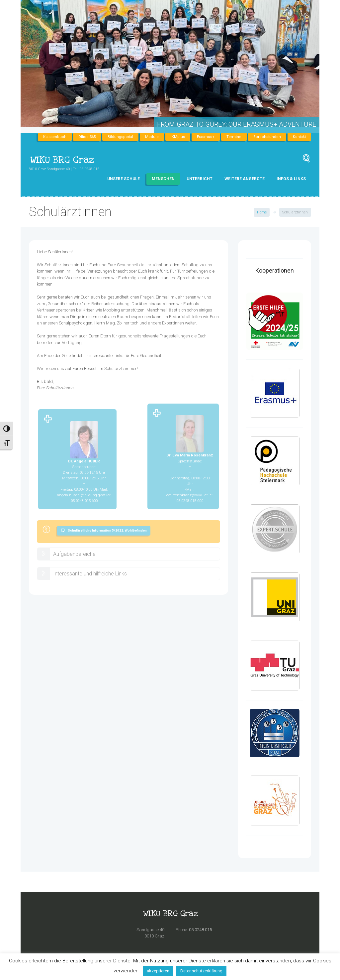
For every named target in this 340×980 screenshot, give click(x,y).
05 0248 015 (200, 930)
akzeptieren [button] (158, 971)
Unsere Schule (124, 179)
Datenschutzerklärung (201, 971)
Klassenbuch (55, 137)
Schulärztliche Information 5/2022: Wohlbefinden (107, 530)
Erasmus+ (206, 137)
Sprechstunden (267, 137)
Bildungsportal (120, 137)
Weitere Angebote (245, 179)
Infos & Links (291, 179)
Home (262, 212)
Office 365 (87, 137)
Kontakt (299, 137)
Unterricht (200, 179)
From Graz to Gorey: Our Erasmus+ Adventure (237, 124)
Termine (234, 137)
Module (152, 137)
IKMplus (178, 137)
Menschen (163, 179)
